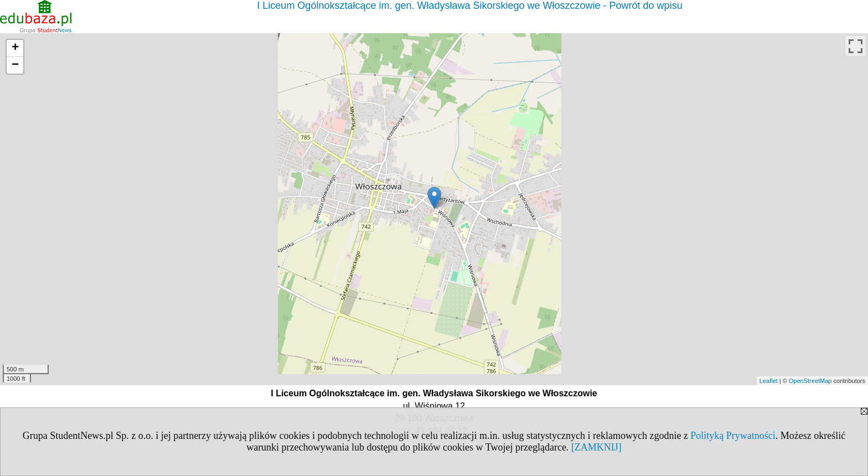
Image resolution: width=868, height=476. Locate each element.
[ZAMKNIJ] (596, 447)
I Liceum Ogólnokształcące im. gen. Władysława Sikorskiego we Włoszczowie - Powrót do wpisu (469, 6)
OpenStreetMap (810, 381)
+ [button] (15, 48)
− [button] (15, 65)
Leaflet (769, 381)
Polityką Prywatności (733, 436)
